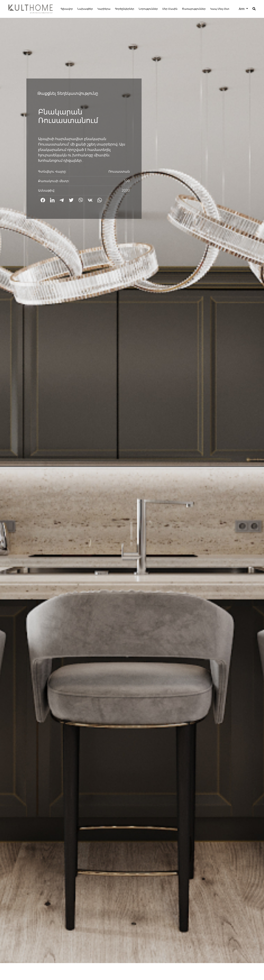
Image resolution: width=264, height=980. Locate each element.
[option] (132, 482)
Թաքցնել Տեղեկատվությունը (68, 93)
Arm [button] (242, 9)
